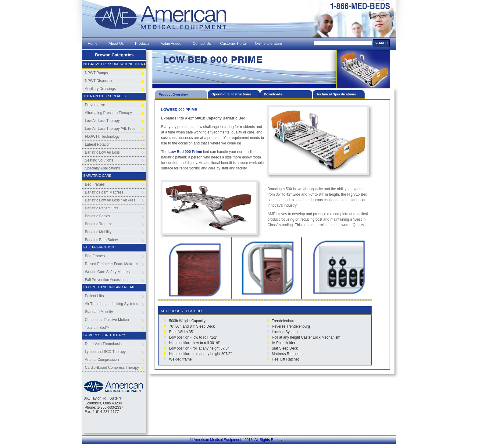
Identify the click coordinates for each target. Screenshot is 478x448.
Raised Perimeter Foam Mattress (112, 264)
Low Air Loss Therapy (102, 121)
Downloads (273, 94)
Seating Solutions (99, 160)
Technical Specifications (336, 94)
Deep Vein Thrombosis (103, 344)
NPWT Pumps (96, 73)
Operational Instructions (231, 94)
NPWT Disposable (100, 81)
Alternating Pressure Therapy (109, 113)
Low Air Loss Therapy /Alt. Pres (110, 129)
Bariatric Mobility (98, 232)
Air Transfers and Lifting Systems (112, 304)
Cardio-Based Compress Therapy (112, 368)
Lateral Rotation (98, 144)
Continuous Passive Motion (107, 320)
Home (93, 44)
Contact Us (202, 44)
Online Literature (268, 44)
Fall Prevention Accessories (107, 280)
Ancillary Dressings (100, 89)
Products (142, 44)
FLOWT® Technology (102, 137)
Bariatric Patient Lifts (102, 208)
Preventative (95, 105)
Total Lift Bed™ (97, 328)
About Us (116, 44)
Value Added (171, 44)
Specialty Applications (103, 168)
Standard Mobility (99, 312)
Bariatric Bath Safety (102, 240)
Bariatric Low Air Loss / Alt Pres (110, 200)
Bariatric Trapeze (99, 224)
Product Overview (173, 94)
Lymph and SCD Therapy (105, 352)
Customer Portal (233, 44)
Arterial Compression (102, 360)
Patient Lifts (95, 296)
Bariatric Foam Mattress (104, 192)
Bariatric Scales (98, 216)
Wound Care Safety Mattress (108, 272)
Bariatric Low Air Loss (102, 152)
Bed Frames (95, 184)
